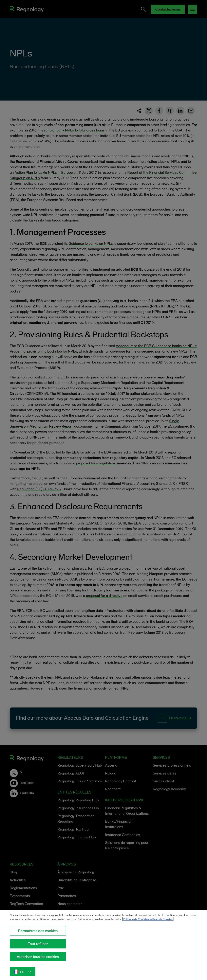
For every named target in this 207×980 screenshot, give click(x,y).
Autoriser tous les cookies (38, 961)
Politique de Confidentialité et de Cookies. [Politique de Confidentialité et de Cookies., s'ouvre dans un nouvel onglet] (158, 924)
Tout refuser (38, 948)
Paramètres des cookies (38, 935)
